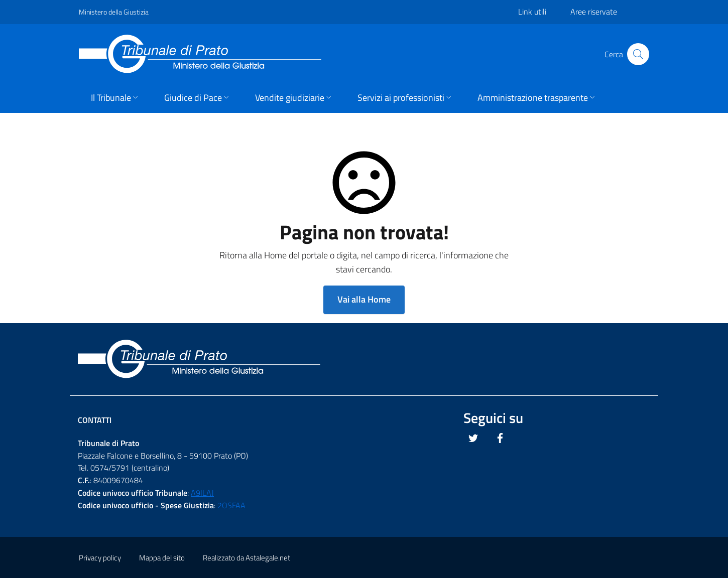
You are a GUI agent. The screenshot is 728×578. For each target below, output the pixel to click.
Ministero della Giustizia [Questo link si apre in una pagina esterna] (114, 12)
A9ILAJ (202, 493)
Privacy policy (100, 558)
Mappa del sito (162, 558)
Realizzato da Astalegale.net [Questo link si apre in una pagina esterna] (247, 558)
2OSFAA (231, 505)
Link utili (532, 12)
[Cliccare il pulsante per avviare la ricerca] (638, 54)
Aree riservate (594, 12)
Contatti (95, 420)
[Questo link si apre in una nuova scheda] (473, 438)
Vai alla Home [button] (364, 299)
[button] (115, 99)
